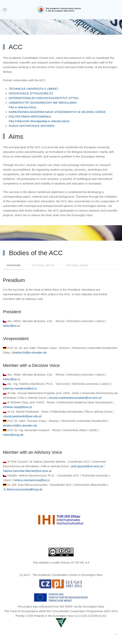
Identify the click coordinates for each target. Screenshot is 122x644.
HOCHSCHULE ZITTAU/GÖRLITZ (31, 93)
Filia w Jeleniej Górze (23, 107)
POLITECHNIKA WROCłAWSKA (30, 116)
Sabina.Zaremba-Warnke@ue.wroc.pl (27, 471)
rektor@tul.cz (12, 326)
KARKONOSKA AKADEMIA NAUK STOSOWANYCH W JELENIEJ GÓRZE (57, 112)
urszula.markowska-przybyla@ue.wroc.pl (75, 398)
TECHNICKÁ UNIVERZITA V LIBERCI (33, 89)
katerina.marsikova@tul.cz (20, 388)
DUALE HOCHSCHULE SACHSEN (32, 126)
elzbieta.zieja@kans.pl (17, 407)
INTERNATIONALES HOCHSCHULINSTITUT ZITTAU (44, 98)
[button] (5, 10)
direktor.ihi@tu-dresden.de (30, 352)
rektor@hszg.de (13, 435)
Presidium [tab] (14, 265)
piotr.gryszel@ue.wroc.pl (87, 466)
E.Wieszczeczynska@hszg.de (23, 489)
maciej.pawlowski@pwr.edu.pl (22, 416)
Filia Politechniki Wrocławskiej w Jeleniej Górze (39, 121)
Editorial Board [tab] (77, 265)
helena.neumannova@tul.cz (32, 480)
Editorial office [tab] (43, 265)
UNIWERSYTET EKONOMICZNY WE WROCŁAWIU (43, 103)
